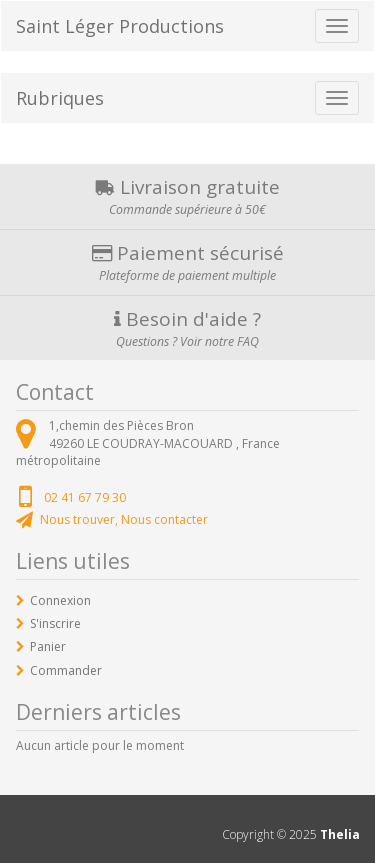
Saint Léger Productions (120, 26)
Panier (48, 646)
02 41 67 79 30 (85, 497)
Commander (66, 670)
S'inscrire (55, 623)
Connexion (60, 600)
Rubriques (60, 98)
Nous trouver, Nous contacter (124, 519)
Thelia (340, 834)
